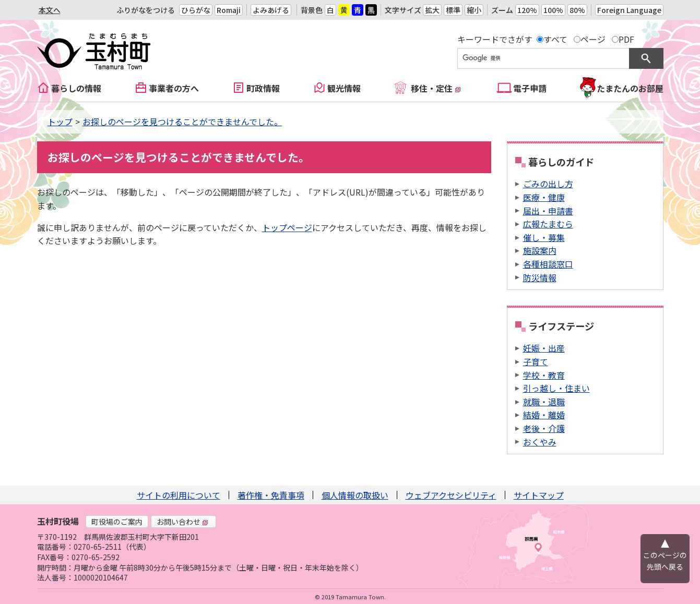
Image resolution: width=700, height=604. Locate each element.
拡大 (432, 10)
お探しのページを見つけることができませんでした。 (182, 122)
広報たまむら (548, 224)
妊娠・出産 (544, 348)
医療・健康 (544, 197)
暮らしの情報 (76, 88)
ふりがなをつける (146, 10)
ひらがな (196, 10)
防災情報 (540, 277)
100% (553, 10)
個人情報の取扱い (355, 495)
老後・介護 (544, 428)
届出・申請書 (548, 211)
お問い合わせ (183, 522)
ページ (593, 39)
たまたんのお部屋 (630, 88)
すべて (555, 39)
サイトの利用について (179, 495)
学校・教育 (544, 375)
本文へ (50, 10)
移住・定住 (436, 88)
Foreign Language (629, 10)
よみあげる (271, 10)
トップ (60, 122)
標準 (453, 10)
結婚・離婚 (544, 415)
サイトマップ (539, 495)
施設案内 (540, 250)
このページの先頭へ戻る (665, 561)
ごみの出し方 (548, 184)
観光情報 (344, 88)
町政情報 (263, 88)
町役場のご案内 (117, 522)
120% (527, 10)
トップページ (287, 227)
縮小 (474, 10)
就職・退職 (544, 402)
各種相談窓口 (548, 264)
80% (577, 10)
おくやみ (540, 442)
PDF (626, 39)
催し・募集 (544, 237)
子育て (536, 361)
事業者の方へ (174, 88)
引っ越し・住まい (556, 388)
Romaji (229, 10)
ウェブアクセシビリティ (451, 495)
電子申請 (530, 88)
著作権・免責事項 (271, 495)
